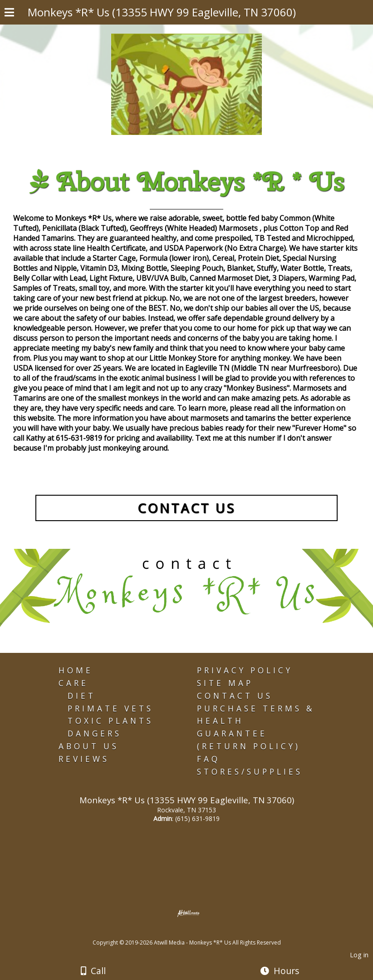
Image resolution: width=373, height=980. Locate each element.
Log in (359, 955)
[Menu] (9, 14)
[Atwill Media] (195, 933)
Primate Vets (110, 709)
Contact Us (235, 696)
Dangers (95, 734)
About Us (89, 746)
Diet (82, 696)
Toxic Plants (110, 721)
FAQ (209, 759)
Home (76, 670)
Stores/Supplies (250, 772)
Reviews (84, 759)
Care (74, 683)
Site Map (225, 683)
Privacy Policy (245, 670)
